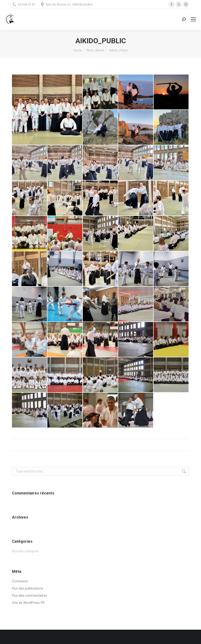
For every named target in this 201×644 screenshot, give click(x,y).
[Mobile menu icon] (193, 19)
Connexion (20, 581)
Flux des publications (28, 588)
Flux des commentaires (30, 596)
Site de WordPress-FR (28, 603)
